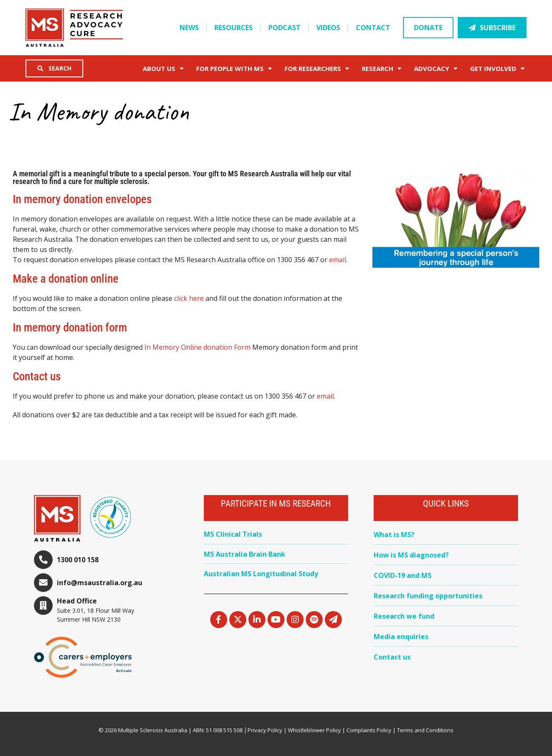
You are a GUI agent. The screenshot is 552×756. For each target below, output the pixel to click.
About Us (163, 69)
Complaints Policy (369, 730)
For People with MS (234, 69)
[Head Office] (43, 606)
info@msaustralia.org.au (100, 583)
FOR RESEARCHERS (317, 69)
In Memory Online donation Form (197, 347)
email (338, 260)
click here (189, 298)
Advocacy (436, 69)
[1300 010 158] (43, 560)
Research (382, 69)
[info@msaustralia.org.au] (43, 583)
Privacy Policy (265, 730)
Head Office (77, 601)
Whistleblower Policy (314, 730)
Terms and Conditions (425, 730)
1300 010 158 (78, 560)
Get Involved (497, 69)
